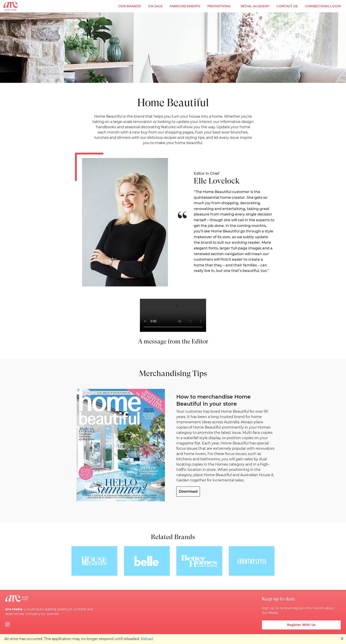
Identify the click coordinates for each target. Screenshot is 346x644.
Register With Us (301, 625)
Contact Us (287, 6)
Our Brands (130, 6)
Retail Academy (255, 6)
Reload (147, 639)
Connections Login (323, 6)
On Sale (155, 6)
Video (173, 315)
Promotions (219, 6)
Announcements (185, 6)
